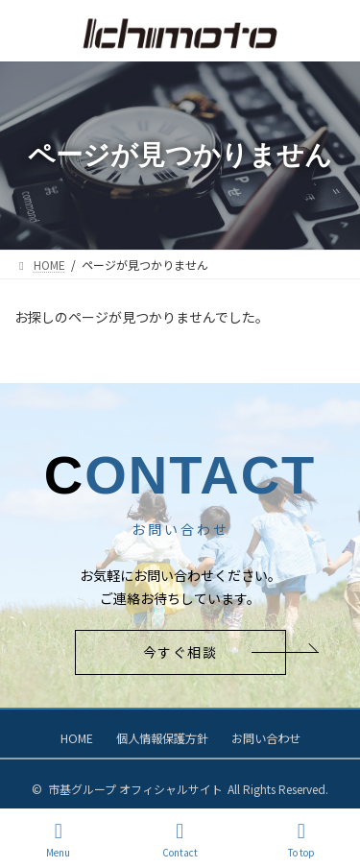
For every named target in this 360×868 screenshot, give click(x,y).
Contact (180, 840)
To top (301, 840)
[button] (180, 652)
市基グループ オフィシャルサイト (135, 789)
